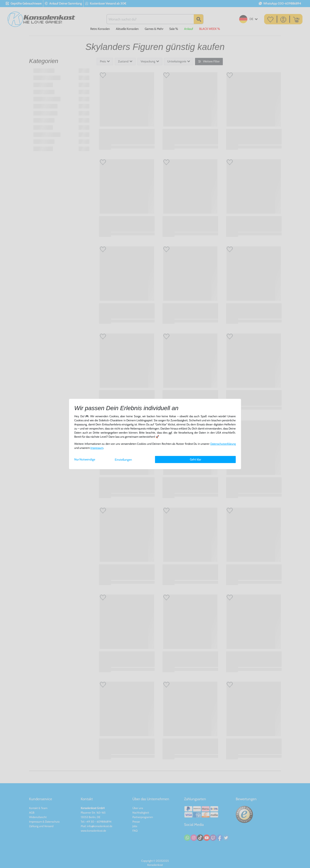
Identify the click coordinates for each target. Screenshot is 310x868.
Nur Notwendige (85, 459)
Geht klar (195, 459)
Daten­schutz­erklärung (223, 444)
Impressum (97, 448)
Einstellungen (123, 460)
